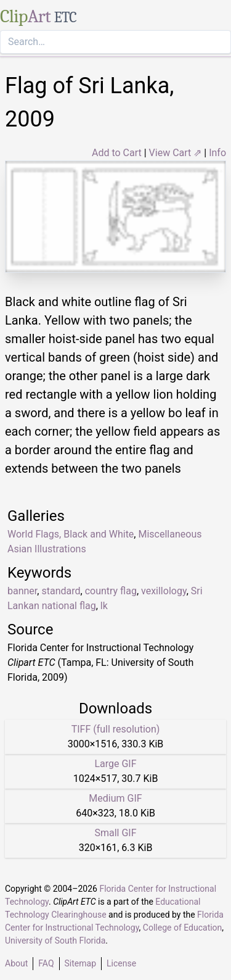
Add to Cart (117, 153)
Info (217, 153)
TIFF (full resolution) (116, 729)
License (121, 963)
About (16, 963)
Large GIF (115, 764)
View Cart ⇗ (176, 153)
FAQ (46, 963)
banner (22, 591)
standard (61, 591)
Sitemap (80, 963)
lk (104, 606)
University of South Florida (55, 941)
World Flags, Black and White (71, 534)
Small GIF (115, 833)
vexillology (164, 591)
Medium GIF (115, 798)
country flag (111, 591)
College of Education (183, 928)
